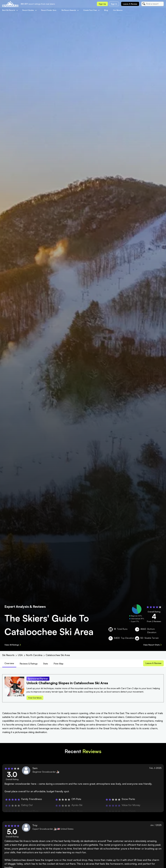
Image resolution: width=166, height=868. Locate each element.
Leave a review (130, 4)
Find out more (35, 698)
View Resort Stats (152, 645)
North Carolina (34, 655)
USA (20, 655)
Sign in (114, 4)
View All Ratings (13, 645)
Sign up (102, 4)
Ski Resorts (8, 655)
